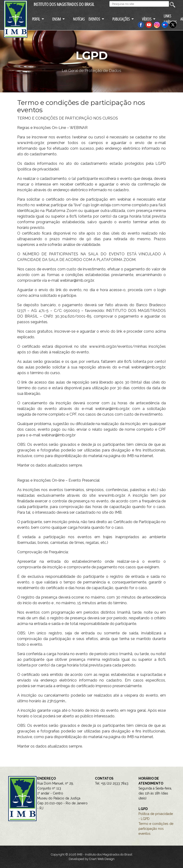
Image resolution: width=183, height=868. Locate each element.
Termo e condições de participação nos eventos (156, 829)
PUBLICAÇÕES (121, 19)
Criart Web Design (102, 859)
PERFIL (36, 19)
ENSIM (57, 19)
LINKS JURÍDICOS (170, 19)
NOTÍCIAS (79, 19)
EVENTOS (94, 19)
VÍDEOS (147, 19)
